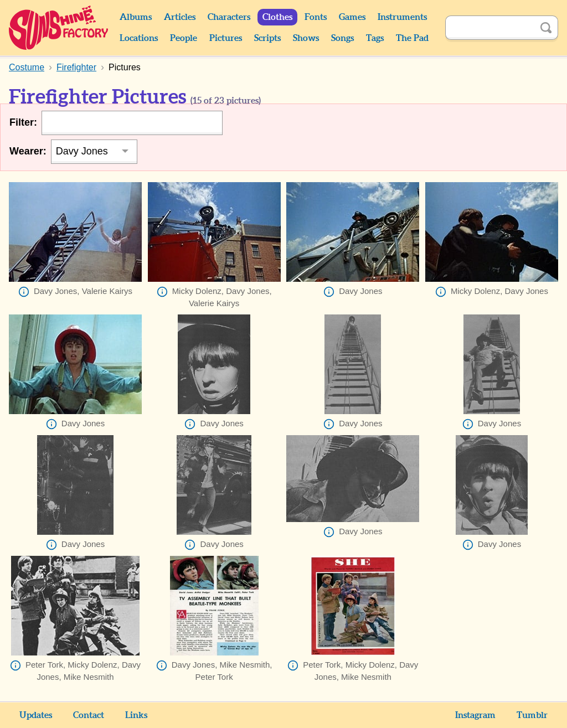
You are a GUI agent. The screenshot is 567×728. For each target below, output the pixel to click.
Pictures (226, 38)
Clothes (277, 17)
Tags (375, 38)
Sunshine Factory (59, 28)
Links (136, 715)
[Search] (489, 28)
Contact (89, 715)
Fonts (316, 17)
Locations (139, 38)
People (184, 38)
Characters (229, 17)
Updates (36, 715)
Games (352, 17)
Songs (342, 38)
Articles (180, 17)
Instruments (402, 17)
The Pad (412, 38)
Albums (136, 17)
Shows (306, 38)
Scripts (267, 38)
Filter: (23, 122)
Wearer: (28, 151)
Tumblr (532, 715)
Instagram (475, 715)
